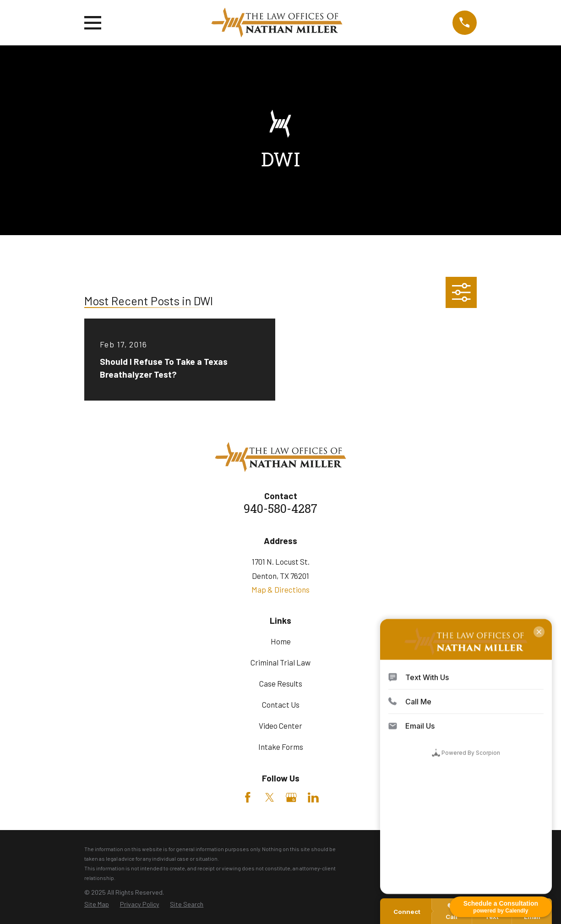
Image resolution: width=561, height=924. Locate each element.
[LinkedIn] (313, 797)
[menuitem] (97, 904)
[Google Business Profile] (291, 797)
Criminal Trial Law (280, 662)
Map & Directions (280, 589)
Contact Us (281, 704)
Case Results (281, 683)
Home (281, 641)
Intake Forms (281, 747)
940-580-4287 (280, 510)
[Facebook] (248, 797)
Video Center (280, 726)
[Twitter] (270, 797)
